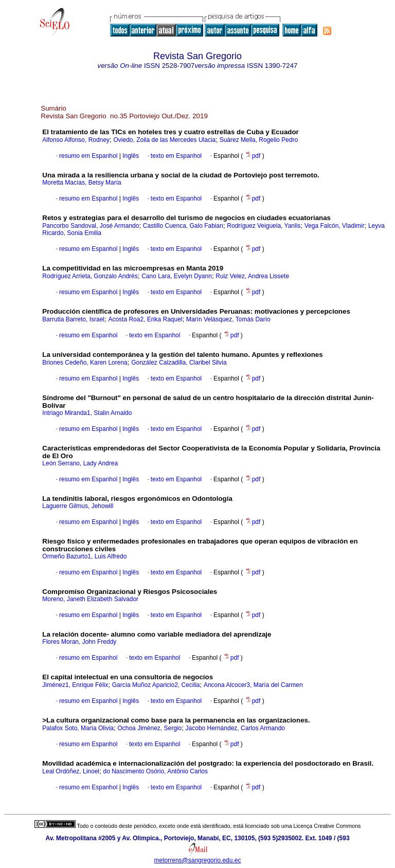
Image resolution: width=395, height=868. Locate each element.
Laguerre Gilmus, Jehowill (78, 506)
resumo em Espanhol (88, 156)
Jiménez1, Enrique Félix (75, 685)
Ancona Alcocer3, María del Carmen (253, 685)
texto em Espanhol (176, 156)
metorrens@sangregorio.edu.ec (198, 860)
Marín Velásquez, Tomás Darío (228, 319)
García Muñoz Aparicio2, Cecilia (156, 685)
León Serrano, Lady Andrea (80, 463)
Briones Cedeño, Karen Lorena (85, 363)
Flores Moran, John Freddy (79, 642)
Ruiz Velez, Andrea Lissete (252, 276)
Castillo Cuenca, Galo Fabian (183, 226)
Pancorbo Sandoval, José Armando (91, 226)
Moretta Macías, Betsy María (82, 183)
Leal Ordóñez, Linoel (71, 771)
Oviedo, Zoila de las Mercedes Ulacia (164, 140)
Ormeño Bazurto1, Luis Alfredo (84, 556)
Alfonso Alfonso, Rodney (76, 140)
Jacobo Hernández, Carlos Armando (235, 728)
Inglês (130, 156)
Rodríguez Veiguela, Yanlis (264, 226)
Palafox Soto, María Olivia (78, 728)
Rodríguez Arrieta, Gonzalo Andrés (90, 276)
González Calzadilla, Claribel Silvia (179, 363)
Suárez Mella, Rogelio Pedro (259, 140)
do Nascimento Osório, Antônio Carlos (155, 771)
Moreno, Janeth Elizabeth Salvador (90, 599)
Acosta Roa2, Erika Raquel (145, 319)
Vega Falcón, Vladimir (335, 226)
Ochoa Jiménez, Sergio (149, 728)
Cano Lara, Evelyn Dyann (177, 276)
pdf (254, 156)
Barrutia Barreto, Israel (73, 319)
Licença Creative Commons (327, 826)
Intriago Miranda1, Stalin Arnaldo (87, 413)
